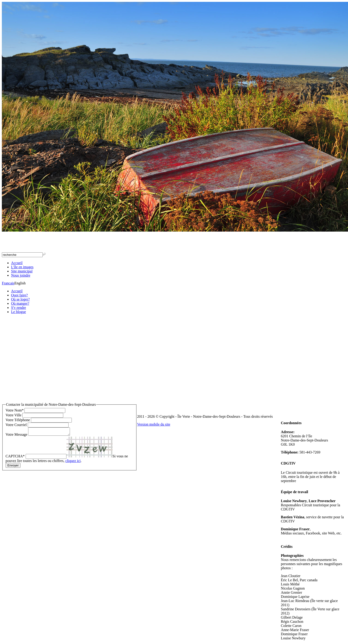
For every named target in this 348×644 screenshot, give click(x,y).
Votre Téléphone (18, 420)
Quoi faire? (19, 295)
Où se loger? (20, 299)
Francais (8, 283)
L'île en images (22, 267)
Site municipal (22, 271)
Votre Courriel (16, 425)
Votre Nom (15, 410)
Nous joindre (21, 275)
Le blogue (18, 312)
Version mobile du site (154, 424)
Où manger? (20, 303)
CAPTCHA (15, 458)
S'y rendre (19, 308)
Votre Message (16, 436)
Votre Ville (13, 415)
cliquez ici (73, 462)
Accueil (17, 263)
